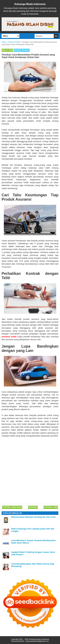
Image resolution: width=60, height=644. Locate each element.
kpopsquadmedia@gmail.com (37, 641)
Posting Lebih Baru (12, 507)
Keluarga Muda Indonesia (30, 4)
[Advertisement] (30, 470)
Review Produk (22, 50)
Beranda (33, 507)
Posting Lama (51, 507)
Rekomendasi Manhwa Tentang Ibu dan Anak (33, 517)
